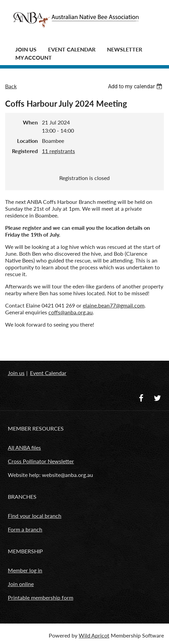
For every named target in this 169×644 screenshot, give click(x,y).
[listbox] (136, 86)
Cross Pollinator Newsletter (41, 461)
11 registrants (58, 151)
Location (27, 141)
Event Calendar (72, 49)
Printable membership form (41, 597)
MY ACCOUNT (34, 57)
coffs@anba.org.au (71, 312)
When (30, 122)
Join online (21, 584)
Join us (16, 373)
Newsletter (125, 49)
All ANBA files (24, 447)
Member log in (25, 570)
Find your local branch (35, 516)
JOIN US (26, 49)
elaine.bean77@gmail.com (114, 305)
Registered (25, 151)
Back (11, 86)
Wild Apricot (94, 635)
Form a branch (25, 529)
